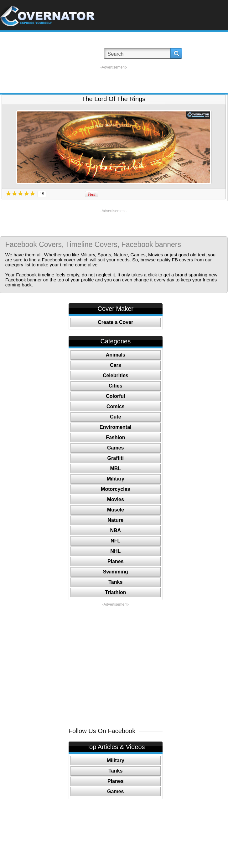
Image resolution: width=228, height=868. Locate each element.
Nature (115, 520)
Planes (116, 561)
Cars (116, 365)
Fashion (115, 437)
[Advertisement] (114, 79)
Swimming (116, 572)
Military (116, 479)
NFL (115, 541)
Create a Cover (115, 322)
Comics (116, 406)
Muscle (116, 510)
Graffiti (116, 458)
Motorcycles (115, 489)
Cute (116, 417)
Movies (116, 499)
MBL (115, 468)
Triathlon (116, 592)
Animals (116, 355)
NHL (115, 551)
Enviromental (115, 427)
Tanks (115, 582)
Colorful (115, 396)
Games (115, 448)
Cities (116, 386)
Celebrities (116, 375)
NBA (115, 530)
